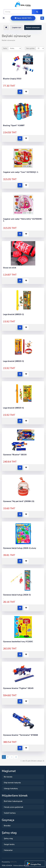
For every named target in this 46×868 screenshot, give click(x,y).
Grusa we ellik (10, 268)
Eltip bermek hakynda (12, 783)
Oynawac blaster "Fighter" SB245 (18, 688)
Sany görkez (30, 48)
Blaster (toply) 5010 (12, 79)
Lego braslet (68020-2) (13, 314)
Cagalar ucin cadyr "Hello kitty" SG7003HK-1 (23, 220)
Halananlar (8, 850)
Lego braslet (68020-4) (13, 408)
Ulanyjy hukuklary (11, 789)
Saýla (5, 48)
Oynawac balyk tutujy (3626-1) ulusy (20, 548)
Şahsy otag (8, 838)
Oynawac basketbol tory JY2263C (18, 642)
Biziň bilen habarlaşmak (13, 801)
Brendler (7, 826)
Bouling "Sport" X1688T (14, 125)
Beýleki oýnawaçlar (33, 27)
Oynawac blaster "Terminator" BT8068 (20, 735)
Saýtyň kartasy (10, 813)
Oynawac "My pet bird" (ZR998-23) (19, 501)
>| (16, 757)
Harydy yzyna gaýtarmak (14, 807)
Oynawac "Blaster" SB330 (15, 455)
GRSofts (14, 862)
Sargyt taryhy (9, 844)
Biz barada (8, 777)
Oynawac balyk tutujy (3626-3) (17, 595)
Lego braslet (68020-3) (13, 361)
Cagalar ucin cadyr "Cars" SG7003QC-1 (21, 172)
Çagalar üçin (16, 27)
